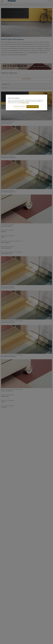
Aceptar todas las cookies (33, 107)
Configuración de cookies (20, 107)
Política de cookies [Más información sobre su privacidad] (25, 103)
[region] (26, 102)
